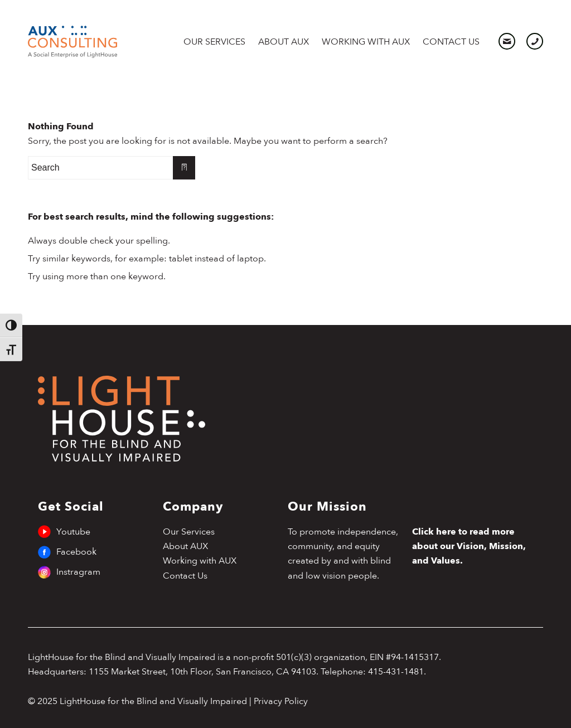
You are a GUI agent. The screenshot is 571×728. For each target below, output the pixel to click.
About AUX (185, 546)
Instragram (69, 572)
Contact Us (185, 576)
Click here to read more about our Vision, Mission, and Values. (469, 547)
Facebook (69, 552)
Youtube (69, 532)
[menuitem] (218, 42)
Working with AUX (200, 561)
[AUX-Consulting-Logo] (72, 42)
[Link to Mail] (507, 41)
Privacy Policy (281, 701)
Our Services (189, 532)
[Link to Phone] (535, 41)
